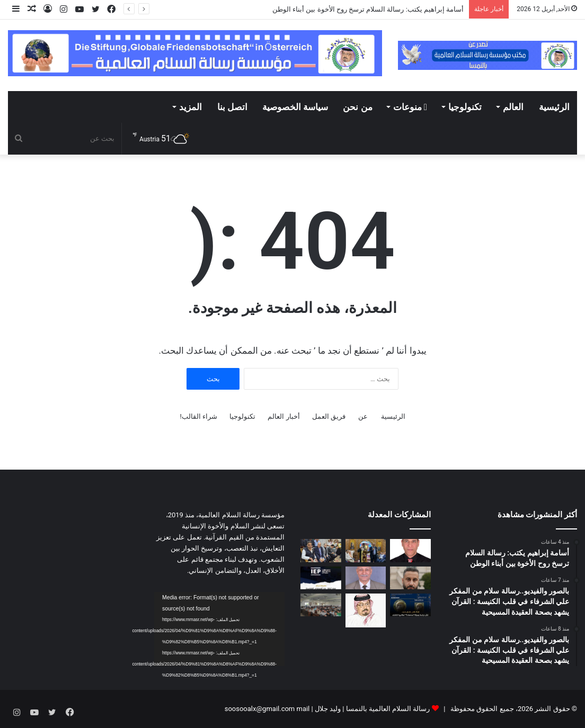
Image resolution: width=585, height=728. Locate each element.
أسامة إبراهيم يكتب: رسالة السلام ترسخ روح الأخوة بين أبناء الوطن (368, 9)
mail (303, 709)
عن (363, 416)
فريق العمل (329, 416)
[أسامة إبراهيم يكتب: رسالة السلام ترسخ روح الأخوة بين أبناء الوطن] (410, 550)
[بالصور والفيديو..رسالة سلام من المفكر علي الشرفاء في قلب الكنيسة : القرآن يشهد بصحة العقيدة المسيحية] (366, 550)
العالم (513, 107)
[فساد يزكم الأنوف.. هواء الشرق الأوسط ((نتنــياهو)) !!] (366, 578)
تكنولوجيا (465, 107)
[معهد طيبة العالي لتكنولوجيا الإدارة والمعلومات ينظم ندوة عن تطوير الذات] (321, 605)
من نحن (357, 107)
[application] (219, 629)
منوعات (410, 107)
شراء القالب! (198, 416)
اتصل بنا (232, 107)
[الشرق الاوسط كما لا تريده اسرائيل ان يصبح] (410, 578)
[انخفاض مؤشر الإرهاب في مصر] (321, 578)
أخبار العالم (283, 416)
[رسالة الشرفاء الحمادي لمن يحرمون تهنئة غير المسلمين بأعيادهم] (366, 610)
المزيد (190, 107)
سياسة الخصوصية (295, 107)
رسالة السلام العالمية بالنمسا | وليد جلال (372, 709)
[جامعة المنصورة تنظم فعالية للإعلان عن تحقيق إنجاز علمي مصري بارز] (410, 605)
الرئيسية (554, 107)
